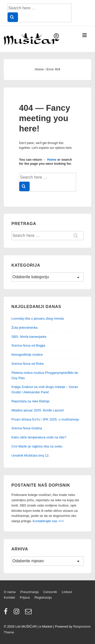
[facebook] (7, 613)
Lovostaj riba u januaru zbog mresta (38, 318)
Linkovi (67, 592)
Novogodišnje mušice (27, 355)
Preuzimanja (29, 592)
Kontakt (9, 597)
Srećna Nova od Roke (27, 364)
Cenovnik (50, 592)
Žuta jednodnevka (24, 328)
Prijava (25, 597)
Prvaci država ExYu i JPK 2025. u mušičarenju (45, 419)
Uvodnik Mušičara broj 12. (30, 455)
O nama (10, 592)
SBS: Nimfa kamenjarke (29, 337)
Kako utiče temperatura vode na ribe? (39, 437)
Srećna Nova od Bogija (28, 345)
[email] (29, 613)
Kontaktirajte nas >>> (48, 521)
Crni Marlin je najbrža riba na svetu (37, 446)
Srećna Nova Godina (27, 428)
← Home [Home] (50, 160)
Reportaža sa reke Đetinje (30, 401)
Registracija (43, 597)
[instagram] (18, 613)
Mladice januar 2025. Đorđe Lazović (38, 410)
